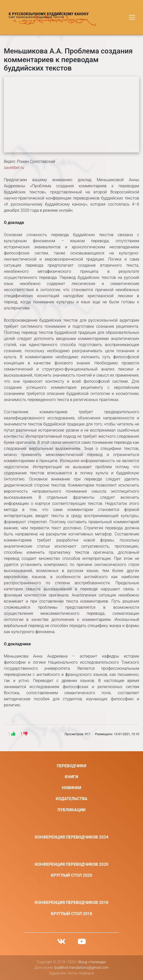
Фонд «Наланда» (92, 962)
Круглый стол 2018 (71, 914)
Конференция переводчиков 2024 (72, 837)
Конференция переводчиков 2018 (72, 903)
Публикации (71, 810)
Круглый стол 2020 (71, 875)
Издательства (71, 799)
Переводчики (71, 766)
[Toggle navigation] (132, 17)
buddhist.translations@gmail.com (81, 968)
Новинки (72, 788)
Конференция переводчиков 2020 (72, 864)
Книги (72, 777)
